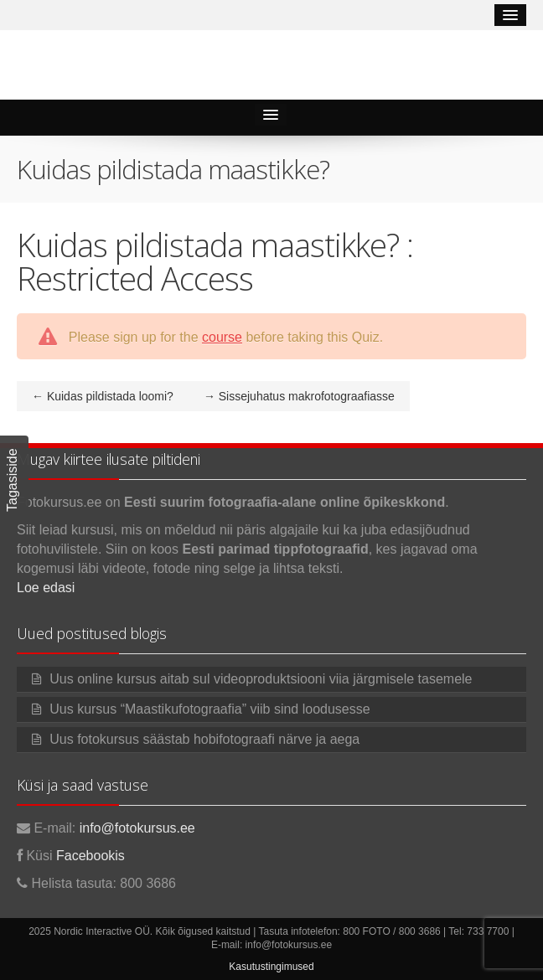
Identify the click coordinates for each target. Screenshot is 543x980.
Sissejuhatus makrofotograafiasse (299, 396)
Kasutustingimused (271, 967)
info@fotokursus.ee (137, 828)
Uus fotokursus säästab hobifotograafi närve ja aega (204, 739)
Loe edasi (46, 588)
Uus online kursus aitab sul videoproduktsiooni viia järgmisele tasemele (261, 679)
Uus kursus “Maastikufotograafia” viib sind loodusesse (209, 709)
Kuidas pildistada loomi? (103, 396)
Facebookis (90, 856)
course (222, 337)
